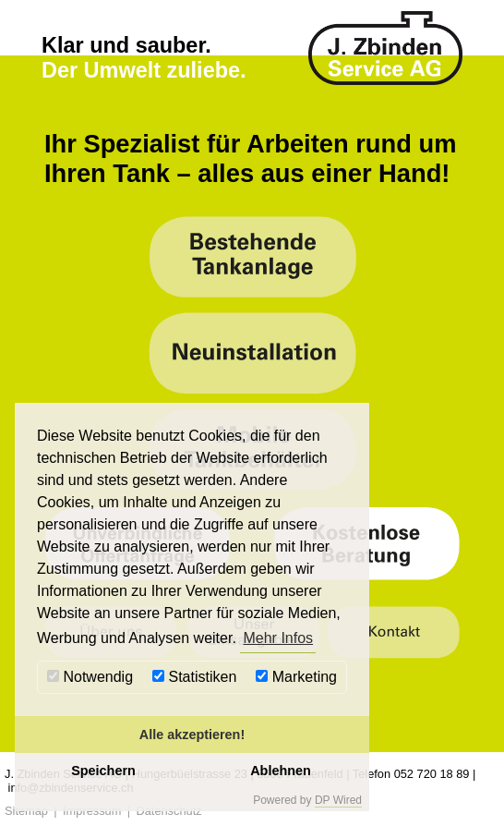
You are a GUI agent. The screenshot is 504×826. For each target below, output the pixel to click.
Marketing (296, 677)
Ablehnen (281, 771)
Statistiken (194, 677)
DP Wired (338, 800)
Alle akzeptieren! (192, 735)
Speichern (103, 771)
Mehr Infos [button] (278, 638)
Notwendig (90, 677)
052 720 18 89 (432, 774)
